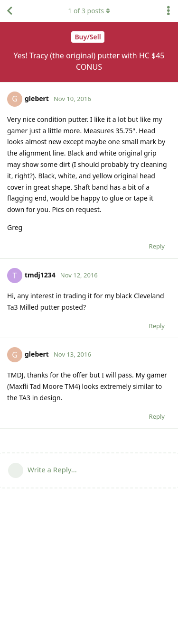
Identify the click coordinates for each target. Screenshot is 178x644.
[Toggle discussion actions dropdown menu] (169, 11)
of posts (89, 11)
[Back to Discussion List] (9, 11)
